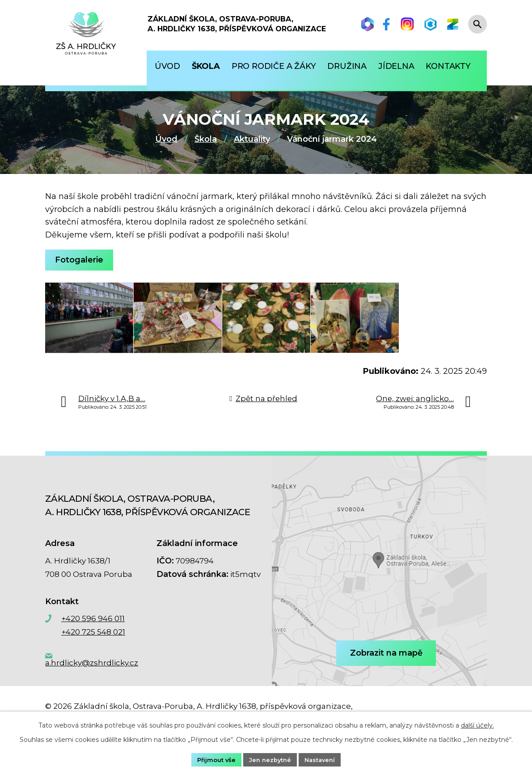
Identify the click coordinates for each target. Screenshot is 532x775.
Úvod (166, 139)
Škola (206, 139)
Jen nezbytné (270, 759)
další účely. (477, 724)
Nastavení (323, 759)
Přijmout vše (213, 759)
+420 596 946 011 (93, 638)
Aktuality (252, 139)
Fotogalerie (81, 260)
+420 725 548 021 (93, 651)
